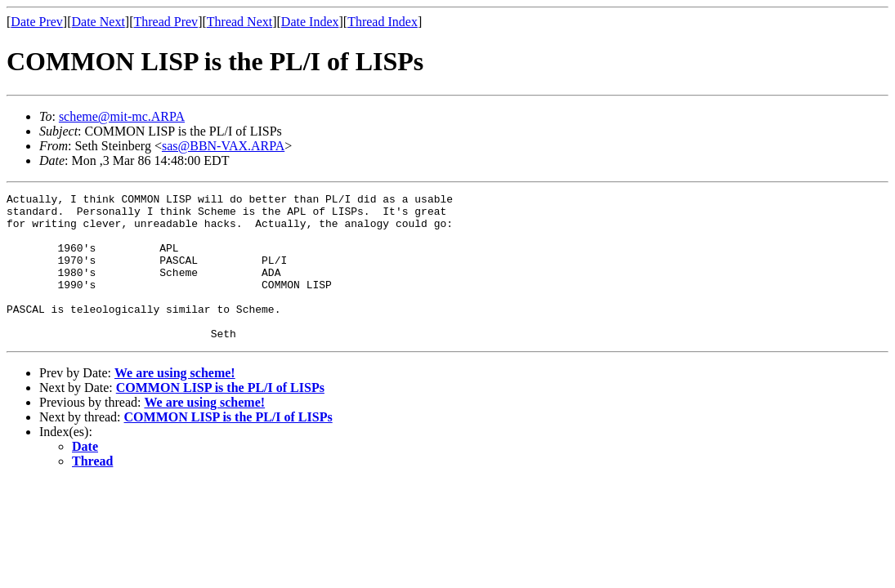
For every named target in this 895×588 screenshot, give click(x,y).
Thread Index (383, 22)
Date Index (310, 22)
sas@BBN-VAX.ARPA (223, 146)
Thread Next (239, 22)
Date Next (98, 22)
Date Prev (37, 22)
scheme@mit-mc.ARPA (122, 116)
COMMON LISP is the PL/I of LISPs (220, 417)
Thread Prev (166, 22)
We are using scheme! (175, 402)
